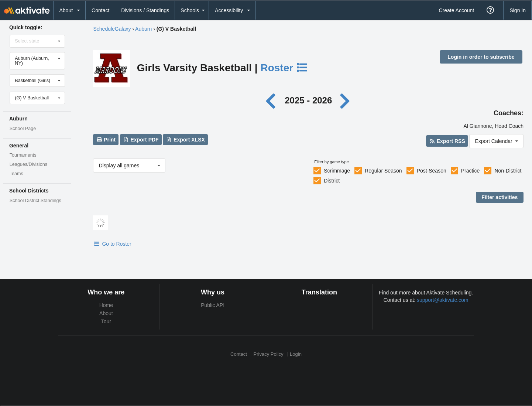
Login (296, 354)
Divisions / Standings (145, 10)
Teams (16, 174)
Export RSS (447, 141)
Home (106, 305)
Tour (106, 321)
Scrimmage (337, 171)
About (106, 313)
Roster (284, 68)
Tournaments (23, 155)
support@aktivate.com (443, 300)
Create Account (456, 10)
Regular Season (383, 171)
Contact (100, 10)
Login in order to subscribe (481, 57)
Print (106, 140)
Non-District (508, 171)
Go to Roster (112, 244)
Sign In (518, 10)
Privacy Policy (269, 354)
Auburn (143, 29)
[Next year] (346, 100)
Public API (213, 305)
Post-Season (432, 171)
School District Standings (35, 201)
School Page (23, 129)
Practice (471, 171)
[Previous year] (272, 100)
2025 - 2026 (308, 100)
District (332, 181)
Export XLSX (186, 140)
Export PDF (141, 140)
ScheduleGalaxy (112, 29)
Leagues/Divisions (28, 164)
